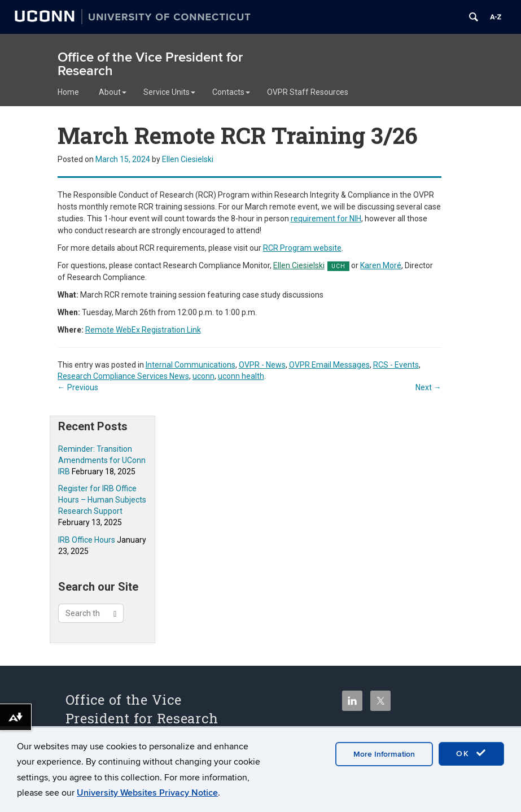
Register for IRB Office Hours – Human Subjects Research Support (102, 500)
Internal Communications (191, 365)
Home (68, 92)
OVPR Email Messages (329, 365)
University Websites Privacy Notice (147, 793)
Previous (78, 387)
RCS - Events (396, 365)
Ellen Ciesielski (188, 159)
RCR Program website (302, 248)
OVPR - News (262, 365)
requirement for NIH (326, 219)
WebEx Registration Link (143, 330)
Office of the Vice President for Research (150, 64)
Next (428, 387)
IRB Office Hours (87, 540)
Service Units (169, 92)
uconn (203, 376)
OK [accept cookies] (471, 753)
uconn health (241, 376)
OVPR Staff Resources (308, 92)
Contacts (231, 92)
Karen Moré (381, 265)
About (113, 92)
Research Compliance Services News (123, 376)
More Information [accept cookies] (384, 754)
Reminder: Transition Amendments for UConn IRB (102, 460)
